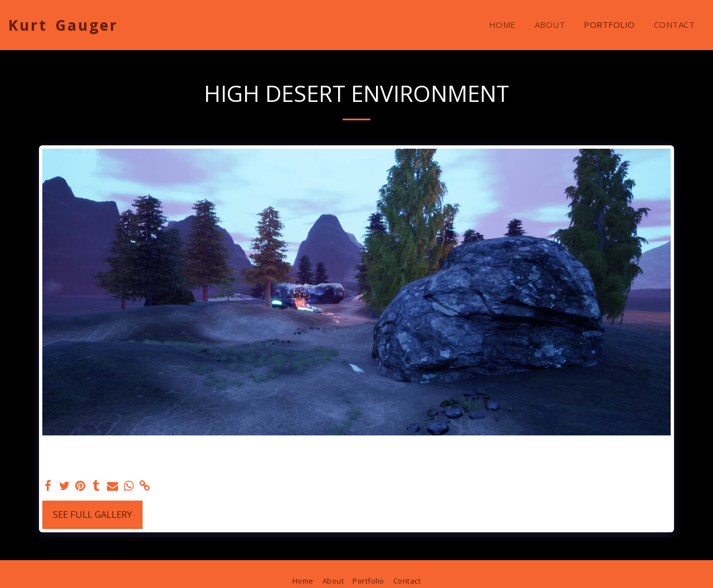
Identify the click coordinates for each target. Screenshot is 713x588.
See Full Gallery (92, 514)
